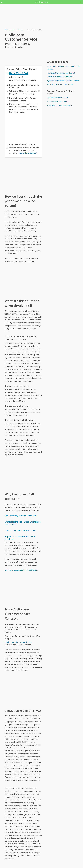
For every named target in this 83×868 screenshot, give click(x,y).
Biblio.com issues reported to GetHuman (21, 570)
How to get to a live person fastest (61, 73)
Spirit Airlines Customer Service (60, 105)
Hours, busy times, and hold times (61, 77)
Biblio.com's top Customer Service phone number (63, 68)
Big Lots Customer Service (58, 98)
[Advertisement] (23, 127)
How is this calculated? (28, 153)
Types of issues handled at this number (63, 81)
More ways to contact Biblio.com (60, 85)
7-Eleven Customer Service (58, 102)
